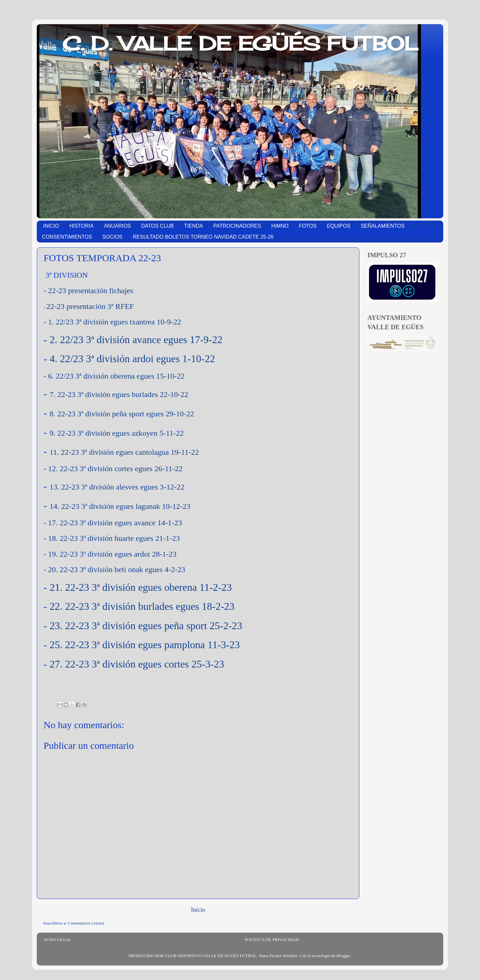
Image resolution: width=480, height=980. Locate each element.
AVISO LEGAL (57, 940)
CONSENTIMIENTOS (67, 237)
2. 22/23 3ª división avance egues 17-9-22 (136, 340)
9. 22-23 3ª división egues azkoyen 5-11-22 (117, 433)
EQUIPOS (339, 226)
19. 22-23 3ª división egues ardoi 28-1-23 (112, 554)
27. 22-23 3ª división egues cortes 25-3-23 (137, 664)
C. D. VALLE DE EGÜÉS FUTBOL (240, 43)
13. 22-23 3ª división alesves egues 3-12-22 (117, 487)
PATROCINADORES (237, 226)
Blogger (343, 956)
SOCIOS (112, 237)
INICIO (51, 226)
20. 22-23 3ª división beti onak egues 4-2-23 (117, 569)
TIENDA (194, 226)
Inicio (198, 910)
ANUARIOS (117, 226)
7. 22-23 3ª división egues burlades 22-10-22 (119, 394)
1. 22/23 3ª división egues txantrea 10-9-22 (115, 322)
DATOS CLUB (158, 226)
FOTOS (308, 226)
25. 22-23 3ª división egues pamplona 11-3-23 (145, 645)
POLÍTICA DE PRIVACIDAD (272, 940)
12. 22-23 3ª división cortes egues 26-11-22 (115, 469)
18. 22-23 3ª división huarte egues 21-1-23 (114, 538)
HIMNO (280, 226)
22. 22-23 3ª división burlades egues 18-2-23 (142, 606)
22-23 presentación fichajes (91, 291)
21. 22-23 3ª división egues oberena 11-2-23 (141, 587)
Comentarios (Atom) (86, 923)
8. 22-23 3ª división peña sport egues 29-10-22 (122, 414)
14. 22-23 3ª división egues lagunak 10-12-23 (120, 506)
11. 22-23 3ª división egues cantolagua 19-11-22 (124, 452)
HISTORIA (81, 226)
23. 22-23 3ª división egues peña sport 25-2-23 (146, 626)
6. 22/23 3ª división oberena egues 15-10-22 (116, 376)
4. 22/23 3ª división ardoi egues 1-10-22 (132, 359)
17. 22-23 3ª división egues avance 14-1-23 (115, 523)
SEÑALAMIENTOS (383, 226)
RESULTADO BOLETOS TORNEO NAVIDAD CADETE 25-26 (203, 237)
